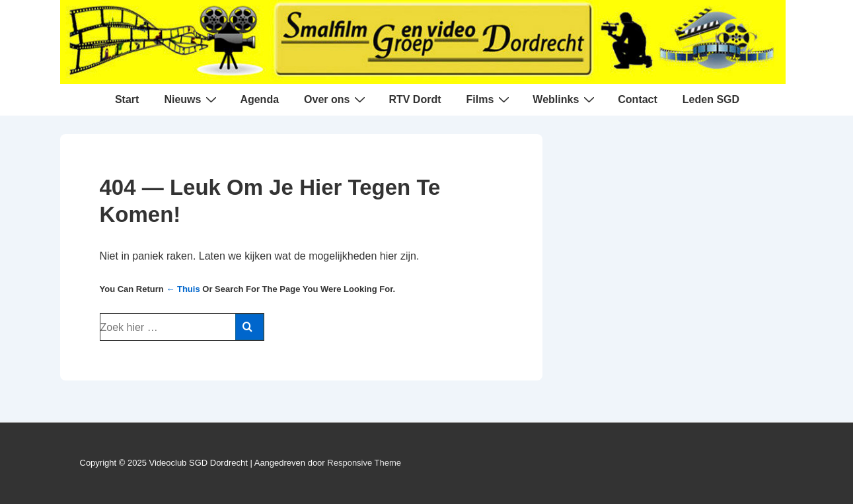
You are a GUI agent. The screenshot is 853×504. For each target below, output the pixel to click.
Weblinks (565, 99)
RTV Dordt (415, 99)
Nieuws (192, 99)
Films (490, 99)
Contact (638, 99)
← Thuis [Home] (183, 289)
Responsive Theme (364, 463)
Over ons (336, 99)
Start (127, 99)
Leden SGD (711, 99)
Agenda (259, 99)
